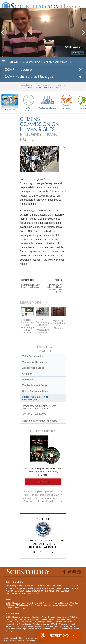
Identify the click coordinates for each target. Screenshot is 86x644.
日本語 (18, 588)
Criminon (66, 101)
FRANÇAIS (72, 586)
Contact (64, 605)
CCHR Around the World (36, 414)
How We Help (10, 109)
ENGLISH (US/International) (18, 586)
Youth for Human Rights (39, 629)
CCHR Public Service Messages (29, 77)
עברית (9, 588)
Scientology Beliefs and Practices (36, 603)
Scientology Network (40, 617)
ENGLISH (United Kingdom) (44, 586)
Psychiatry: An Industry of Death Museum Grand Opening (40, 407)
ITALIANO (22, 593)
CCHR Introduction (19, 70)
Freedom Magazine (41, 624)
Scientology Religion (60, 617)
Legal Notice (30, 640)
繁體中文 (37, 588)
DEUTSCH (63, 588)
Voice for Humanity (33, 356)
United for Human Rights (36, 391)
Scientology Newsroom (29, 619)
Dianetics (26, 617)
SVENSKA (19, 591)
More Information (51, 605)
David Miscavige (48, 619)
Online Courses (35, 605)
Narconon (27, 380)
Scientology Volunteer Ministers (40, 421)
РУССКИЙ (27, 588)
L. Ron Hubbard (13, 603)
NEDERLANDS (50, 588)
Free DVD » (43, 482)
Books (24, 605)
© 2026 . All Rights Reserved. (32, 638)
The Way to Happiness (29, 102)
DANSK (62, 586)
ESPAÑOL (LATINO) (35, 591)
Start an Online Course (24, 622)
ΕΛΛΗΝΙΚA (11, 593)
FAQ (18, 605)
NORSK (9, 591)
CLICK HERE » (43, 552)
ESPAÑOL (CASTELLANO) (57, 591)
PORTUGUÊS (34, 593)
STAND (54, 624)
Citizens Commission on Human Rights (35, 398)
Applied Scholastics (47, 101)
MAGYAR (72, 588)
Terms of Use (17, 640)
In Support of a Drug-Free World (60, 626)
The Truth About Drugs (35, 385)
